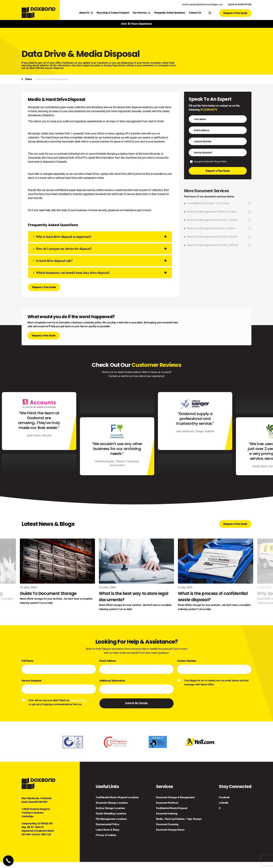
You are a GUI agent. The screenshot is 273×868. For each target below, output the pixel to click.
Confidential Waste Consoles (219, 203)
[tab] (100, 237)
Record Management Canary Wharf (219, 245)
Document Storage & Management (175, 797)
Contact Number (187, 661)
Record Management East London (219, 228)
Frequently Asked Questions (170, 13)
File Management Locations (111, 819)
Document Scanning (167, 824)
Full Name (28, 661)
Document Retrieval (167, 803)
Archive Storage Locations (110, 808)
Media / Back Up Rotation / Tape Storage (179, 819)
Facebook (224, 797)
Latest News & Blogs (108, 830)
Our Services (141, 13)
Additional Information (112, 681)
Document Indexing (167, 814)
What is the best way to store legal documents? (134, 597)
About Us (86, 13)
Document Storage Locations (112, 803)
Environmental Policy (108, 824)
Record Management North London (219, 237)
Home (28, 79)
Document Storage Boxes (170, 830)
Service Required (31, 681)
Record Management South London (219, 220)
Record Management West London (219, 212)
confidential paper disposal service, (75, 190)
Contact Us (195, 13)
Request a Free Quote (235, 13)
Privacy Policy (220, 162)
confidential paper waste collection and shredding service (78, 107)
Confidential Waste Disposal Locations (117, 797)
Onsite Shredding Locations (111, 814)
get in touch (144, 210)
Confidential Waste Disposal (172, 808)
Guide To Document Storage (48, 593)
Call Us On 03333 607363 (240, 4)
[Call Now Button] (8, 861)
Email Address (108, 661)
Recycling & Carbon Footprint (113, 13)
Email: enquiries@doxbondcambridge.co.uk (202, 4)
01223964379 (209, 110)
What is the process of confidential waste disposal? (213, 597)
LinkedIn (224, 803)
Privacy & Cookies (106, 835)
